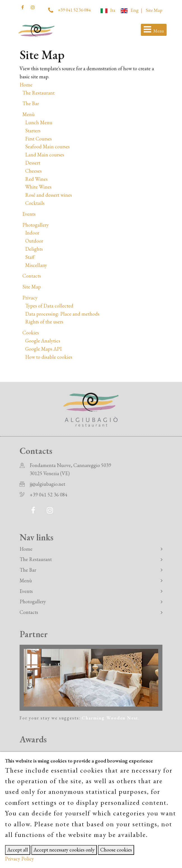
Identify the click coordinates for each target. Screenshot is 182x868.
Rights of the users (44, 322)
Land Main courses (45, 155)
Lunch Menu (39, 122)
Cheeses (33, 171)
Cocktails (35, 203)
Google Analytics (43, 341)
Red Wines (36, 179)
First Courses (39, 139)
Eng (129, 10)
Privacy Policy (19, 859)
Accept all (18, 850)
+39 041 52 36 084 (74, 10)
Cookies (31, 333)
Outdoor (34, 241)
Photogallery (36, 225)
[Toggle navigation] (154, 30)
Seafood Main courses (47, 146)
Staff (30, 257)
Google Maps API (43, 349)
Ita (108, 10)
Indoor (32, 233)
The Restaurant (39, 93)
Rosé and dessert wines (49, 195)
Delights (34, 249)
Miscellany (36, 265)
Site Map (154, 10)
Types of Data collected (49, 306)
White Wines (38, 187)
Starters (33, 131)
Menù (29, 114)
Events (29, 214)
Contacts (32, 276)
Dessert (33, 163)
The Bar (31, 103)
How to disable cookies (49, 357)
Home (26, 85)
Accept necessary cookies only (64, 850)
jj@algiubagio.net (47, 484)
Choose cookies (116, 850)
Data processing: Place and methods (62, 314)
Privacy (30, 298)
